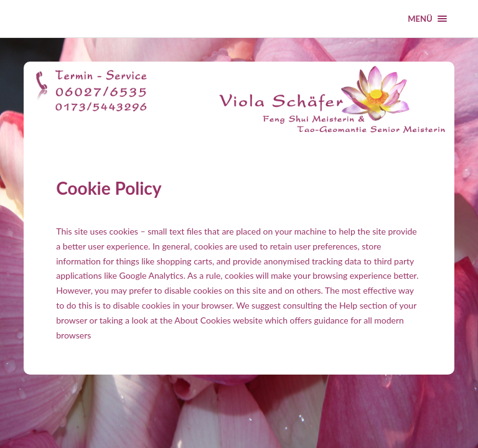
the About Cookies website (211, 320)
